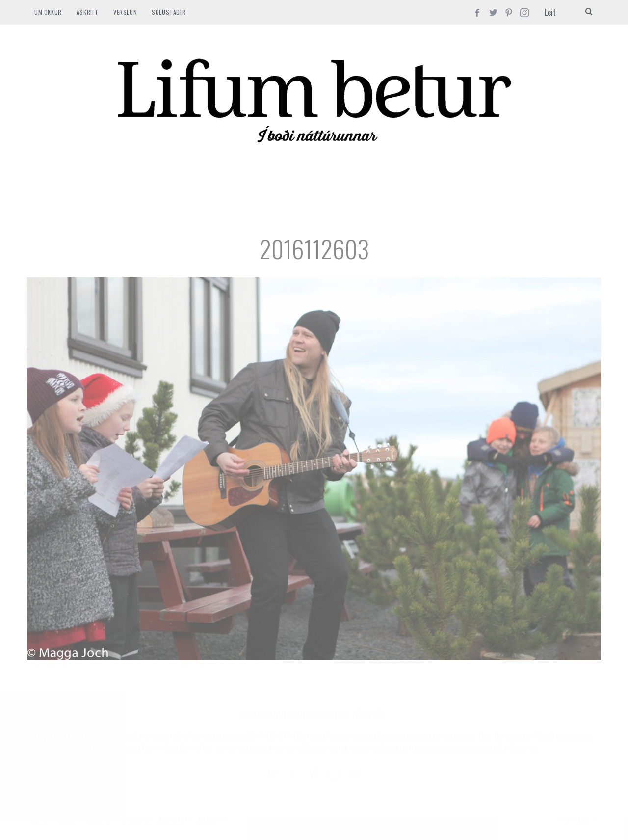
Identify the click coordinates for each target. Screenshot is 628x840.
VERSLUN (125, 12)
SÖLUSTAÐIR (169, 12)
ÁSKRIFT (88, 12)
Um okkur (48, 12)
